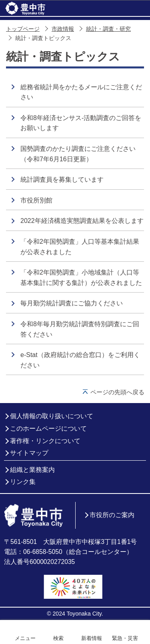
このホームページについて (48, 428)
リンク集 (23, 482)
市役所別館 (36, 200)
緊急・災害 (125, 638)
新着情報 (92, 638)
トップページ (23, 29)
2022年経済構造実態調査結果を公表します (82, 221)
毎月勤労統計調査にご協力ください (72, 303)
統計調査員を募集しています (62, 180)
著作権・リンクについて (45, 441)
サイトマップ (29, 453)
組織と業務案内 (32, 470)
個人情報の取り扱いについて (52, 416)
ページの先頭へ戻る (117, 392)
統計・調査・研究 (108, 29)
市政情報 (63, 29)
